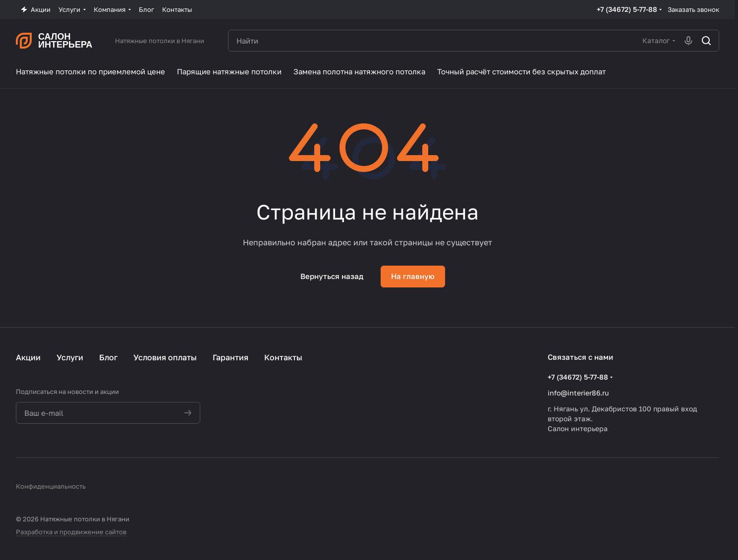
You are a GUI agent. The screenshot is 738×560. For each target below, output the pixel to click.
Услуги (70, 357)
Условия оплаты (165, 357)
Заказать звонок (693, 9)
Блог (108, 357)
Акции (28, 357)
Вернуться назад (332, 276)
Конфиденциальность (51, 486)
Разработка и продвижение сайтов (71, 532)
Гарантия (230, 357)
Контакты (283, 357)
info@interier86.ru (578, 393)
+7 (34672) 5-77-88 (627, 9)
